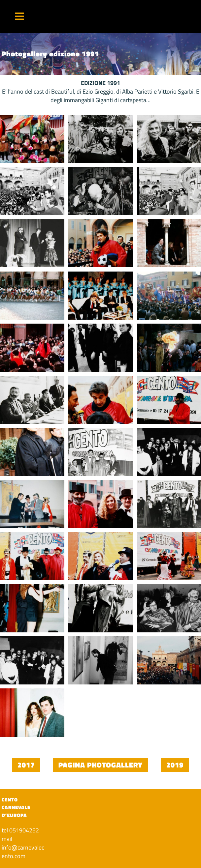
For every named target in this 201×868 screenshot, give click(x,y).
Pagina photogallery (100, 765)
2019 (175, 765)
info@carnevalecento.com (23, 852)
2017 (26, 765)
